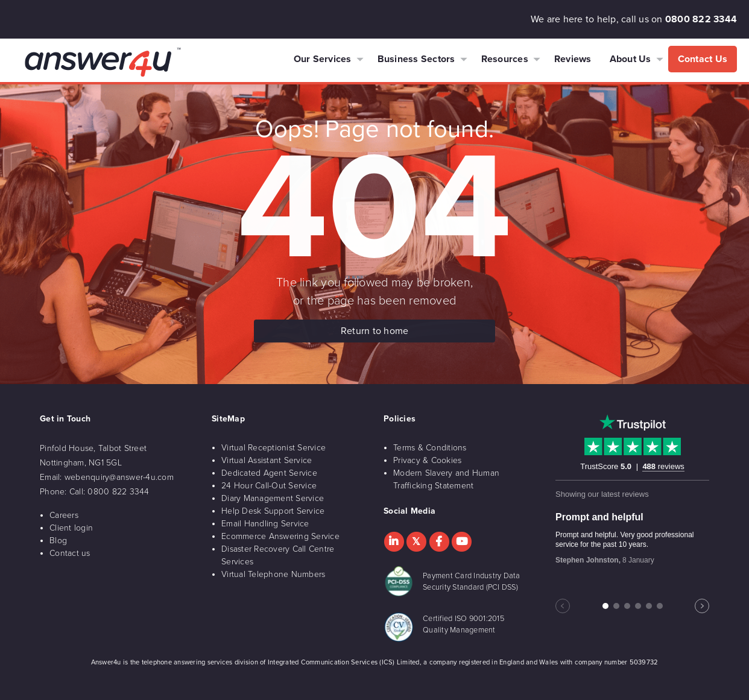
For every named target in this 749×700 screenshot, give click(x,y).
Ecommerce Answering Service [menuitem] (280, 536)
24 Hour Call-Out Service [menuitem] (269, 486)
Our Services (323, 59)
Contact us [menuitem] (70, 553)
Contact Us (703, 59)
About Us (630, 59)
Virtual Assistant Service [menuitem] (267, 460)
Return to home (375, 331)
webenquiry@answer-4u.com (119, 477)
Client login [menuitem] (71, 528)
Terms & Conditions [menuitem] (430, 448)
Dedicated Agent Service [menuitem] (269, 473)
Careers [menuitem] (64, 515)
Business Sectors (416, 59)
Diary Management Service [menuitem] (273, 498)
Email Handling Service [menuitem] (265, 524)
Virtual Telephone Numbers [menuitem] (273, 574)
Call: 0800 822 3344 (109, 492)
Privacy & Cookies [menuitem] (427, 460)
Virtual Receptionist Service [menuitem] (273, 448)
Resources (505, 59)
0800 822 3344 (701, 19)
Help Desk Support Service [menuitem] (273, 511)
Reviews (573, 59)
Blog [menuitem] (58, 541)
